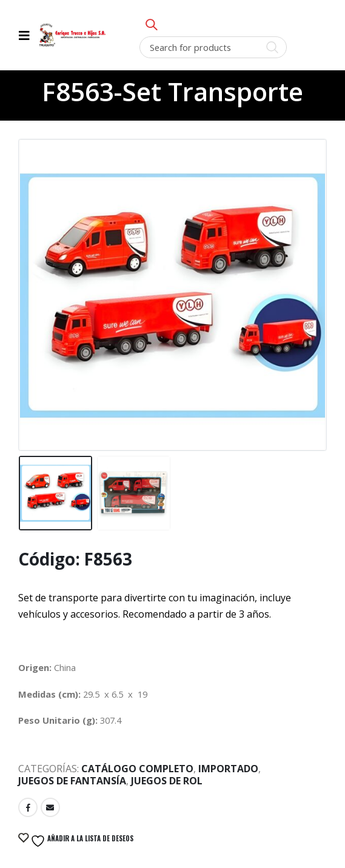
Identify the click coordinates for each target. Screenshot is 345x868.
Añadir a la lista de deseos (81, 841)
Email (50, 807)
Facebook (28, 807)
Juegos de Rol (167, 781)
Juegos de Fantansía (72, 781)
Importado (228, 769)
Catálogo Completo (137, 769)
